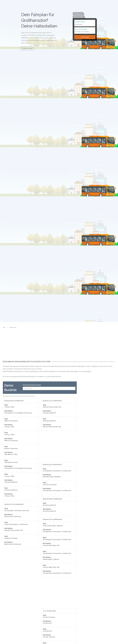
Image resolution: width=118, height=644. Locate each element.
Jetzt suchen (85, 37)
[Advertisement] (59, 346)
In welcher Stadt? (80, 22)
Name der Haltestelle (81, 29)
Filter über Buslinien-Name (32, 385)
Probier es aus (27, 48)
